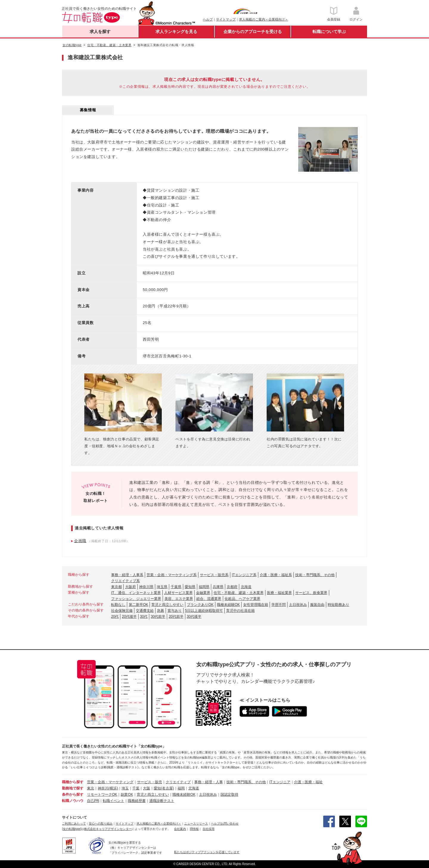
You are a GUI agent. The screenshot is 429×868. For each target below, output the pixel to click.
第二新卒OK (138, 605)
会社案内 (180, 829)
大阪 (147, 788)
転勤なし (118, 605)
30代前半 (158, 617)
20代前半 (176, 617)
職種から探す (73, 782)
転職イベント (114, 801)
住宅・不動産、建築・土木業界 (239, 593)
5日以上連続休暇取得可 (204, 611)
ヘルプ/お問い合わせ (225, 824)
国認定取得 (229, 795)
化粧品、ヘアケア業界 (243, 599)
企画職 (80, 541)
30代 (144, 617)
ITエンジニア (280, 782)
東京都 (116, 587)
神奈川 (103, 788)
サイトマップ (226, 19)
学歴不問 (279, 605)
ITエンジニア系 (244, 575)
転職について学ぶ (329, 32)
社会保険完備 (122, 611)
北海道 (246, 587)
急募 (161, 611)
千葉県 (176, 587)
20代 (115, 617)
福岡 (181, 788)
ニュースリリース (196, 824)
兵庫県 (218, 587)
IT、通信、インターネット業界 (136, 593)
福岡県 (204, 587)
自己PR (93, 801)
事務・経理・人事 (209, 782)
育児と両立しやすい (167, 605)
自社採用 (209, 829)
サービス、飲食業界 (311, 593)
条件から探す (73, 795)
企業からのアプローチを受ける (253, 32)
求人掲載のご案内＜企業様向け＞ (264, 19)
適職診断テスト (162, 801)
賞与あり (175, 611)
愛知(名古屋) (164, 788)
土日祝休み (298, 605)
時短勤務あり (338, 605)
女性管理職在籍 (256, 605)
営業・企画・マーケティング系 (172, 575)
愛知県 (190, 587)
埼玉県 (162, 587)
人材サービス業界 (178, 593)
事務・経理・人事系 (127, 575)
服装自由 (317, 605)
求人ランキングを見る (176, 32)
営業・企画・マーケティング (110, 782)
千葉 (136, 788)
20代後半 (129, 617)
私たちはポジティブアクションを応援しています (207, 852)
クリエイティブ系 (125, 581)
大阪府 (130, 587)
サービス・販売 (150, 782)
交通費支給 (145, 611)
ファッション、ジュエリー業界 (136, 599)
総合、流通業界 (209, 599)
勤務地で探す (73, 788)
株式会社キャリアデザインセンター (108, 829)
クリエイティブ (178, 782)
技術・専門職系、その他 (315, 575)
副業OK (127, 795)
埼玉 (125, 788)
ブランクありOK (200, 605)
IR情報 (194, 829)
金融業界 (203, 593)
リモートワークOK (102, 795)
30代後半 (194, 617)
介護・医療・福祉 (308, 782)
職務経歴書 (137, 801)
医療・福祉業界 (279, 593)
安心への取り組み (101, 824)
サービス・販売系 (214, 575)
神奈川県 (146, 587)
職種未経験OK (228, 605)
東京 (91, 788)
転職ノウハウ (73, 801)
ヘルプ (208, 19)
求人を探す (100, 32)
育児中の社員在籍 (240, 611)
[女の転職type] (71, 829)
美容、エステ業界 (179, 599)
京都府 (232, 587)
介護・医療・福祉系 (276, 575)
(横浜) (113, 788)
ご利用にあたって (74, 824)
